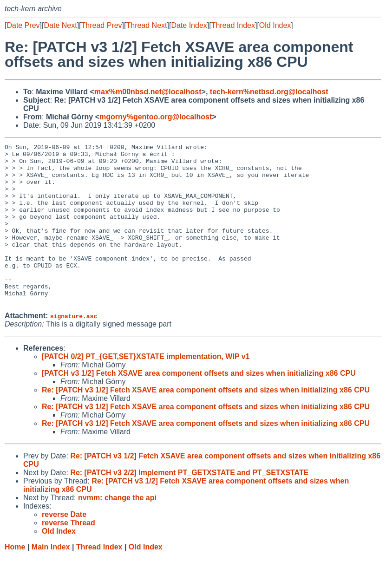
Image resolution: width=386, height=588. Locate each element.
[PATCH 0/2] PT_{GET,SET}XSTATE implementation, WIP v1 (146, 389)
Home (15, 579)
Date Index (189, 25)
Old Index (275, 25)
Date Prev (23, 25)
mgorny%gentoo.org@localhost (156, 117)
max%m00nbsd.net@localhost (148, 92)
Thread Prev (102, 25)
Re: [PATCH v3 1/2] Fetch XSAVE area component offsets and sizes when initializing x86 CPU (206, 422)
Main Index (51, 579)
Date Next (60, 25)
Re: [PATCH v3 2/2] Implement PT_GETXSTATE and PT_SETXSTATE (189, 505)
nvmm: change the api (117, 530)
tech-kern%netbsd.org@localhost (269, 92)
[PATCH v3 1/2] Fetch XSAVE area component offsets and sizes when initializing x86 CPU (199, 405)
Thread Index (233, 25)
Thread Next (146, 25)
